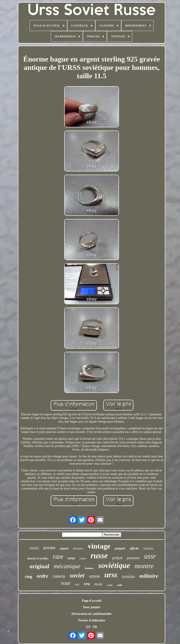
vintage (99, 546)
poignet (120, 548)
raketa (59, 576)
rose (66, 583)
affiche (134, 548)
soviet (77, 575)
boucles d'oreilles (38, 558)
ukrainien (78, 549)
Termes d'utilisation (92, 620)
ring (29, 577)
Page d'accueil (92, 601)
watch (110, 585)
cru (87, 584)
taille (120, 585)
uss (77, 584)
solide (83, 558)
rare (58, 556)
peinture (133, 558)
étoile (99, 584)
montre (144, 566)
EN (88, 627)
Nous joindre (92, 607)
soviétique (114, 565)
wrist (71, 558)
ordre (43, 576)
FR (95, 627)
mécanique (67, 566)
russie (34, 548)
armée (49, 548)
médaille (149, 548)
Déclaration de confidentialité (92, 614)
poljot (117, 558)
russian (128, 576)
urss (111, 575)
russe (99, 556)
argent (64, 548)
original (39, 566)
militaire (149, 576)
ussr (150, 556)
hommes (89, 568)
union (94, 576)
